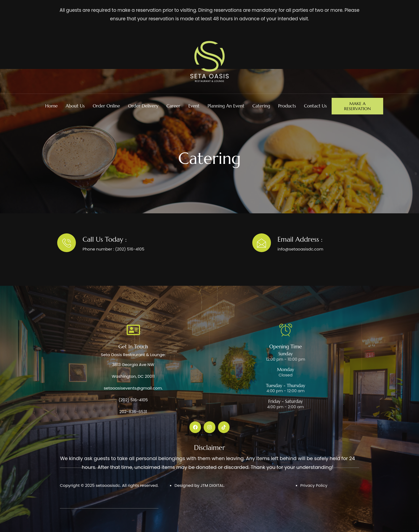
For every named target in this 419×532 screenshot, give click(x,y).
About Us (75, 106)
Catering (261, 106)
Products (287, 106)
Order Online (106, 106)
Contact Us (315, 106)
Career (173, 106)
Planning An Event (226, 106)
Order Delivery (143, 106)
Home (51, 106)
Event (194, 106)
